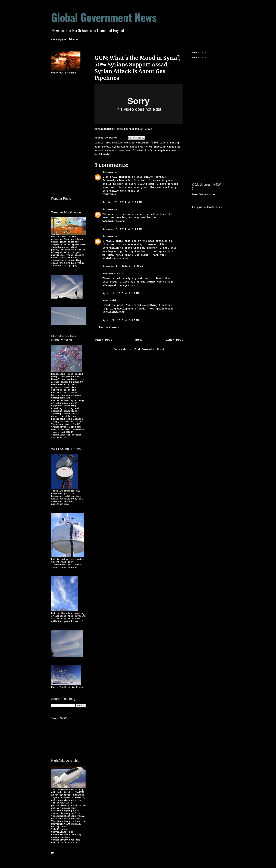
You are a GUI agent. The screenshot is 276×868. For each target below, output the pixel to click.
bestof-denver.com (115, 258)
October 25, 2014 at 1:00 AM (122, 202)
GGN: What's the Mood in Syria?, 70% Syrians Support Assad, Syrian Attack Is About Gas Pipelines (137, 68)
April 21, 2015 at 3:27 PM (121, 320)
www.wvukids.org (114, 221)
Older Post (174, 340)
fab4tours (109, 194)
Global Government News (104, 17)
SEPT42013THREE (105, 129)
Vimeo (149, 129)
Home (139, 340)
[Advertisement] (65, 135)
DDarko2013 (131, 129)
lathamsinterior (114, 312)
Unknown (108, 172)
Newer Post (103, 340)
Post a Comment (109, 327)
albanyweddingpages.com (119, 285)
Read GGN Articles (204, 194)
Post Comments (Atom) (149, 349)
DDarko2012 (199, 58)
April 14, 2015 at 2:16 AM (121, 293)
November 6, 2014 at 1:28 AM (122, 229)
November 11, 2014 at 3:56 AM (123, 266)
